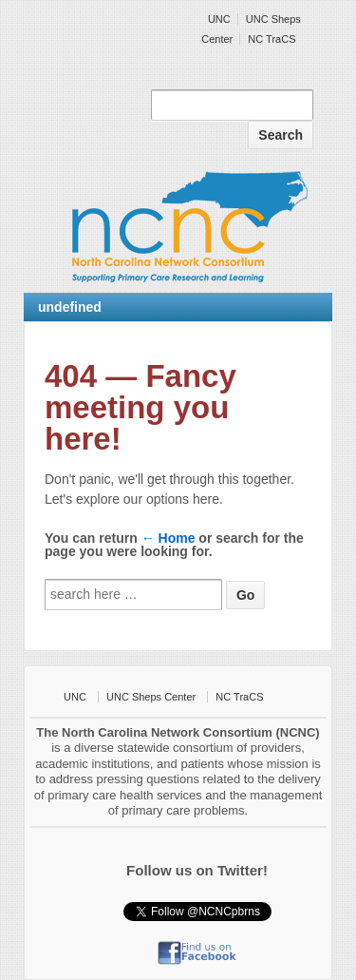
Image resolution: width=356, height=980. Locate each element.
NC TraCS (272, 39)
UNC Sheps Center (151, 697)
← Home (169, 538)
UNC (219, 19)
